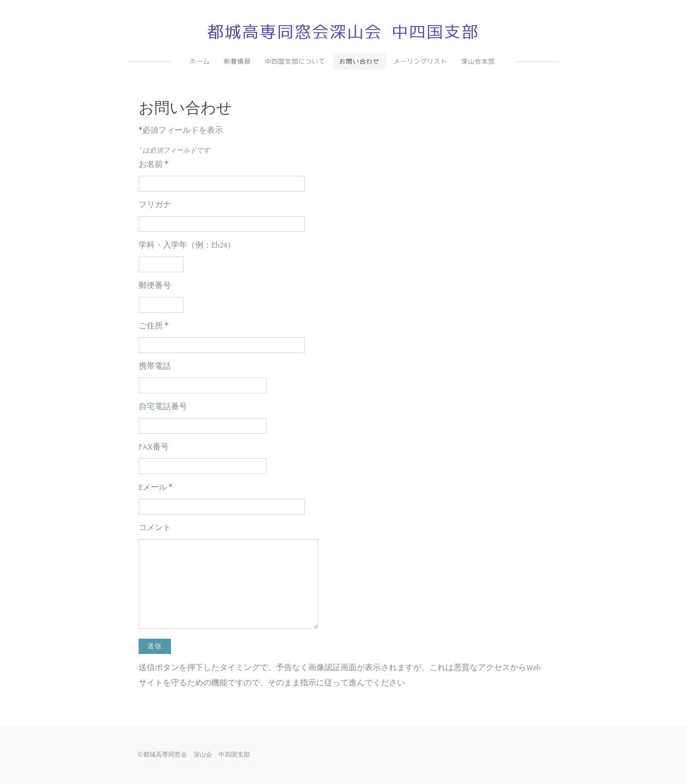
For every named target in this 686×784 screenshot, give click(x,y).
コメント (155, 528)
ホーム (200, 61)
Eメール (155, 487)
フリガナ (155, 205)
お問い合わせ (359, 61)
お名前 (153, 164)
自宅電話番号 (163, 407)
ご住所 (153, 326)
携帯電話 (155, 366)
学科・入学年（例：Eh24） (187, 245)
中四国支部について (295, 61)
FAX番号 (154, 447)
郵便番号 (155, 285)
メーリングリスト (420, 61)
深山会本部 (478, 61)
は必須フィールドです (174, 150)
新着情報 (237, 61)
